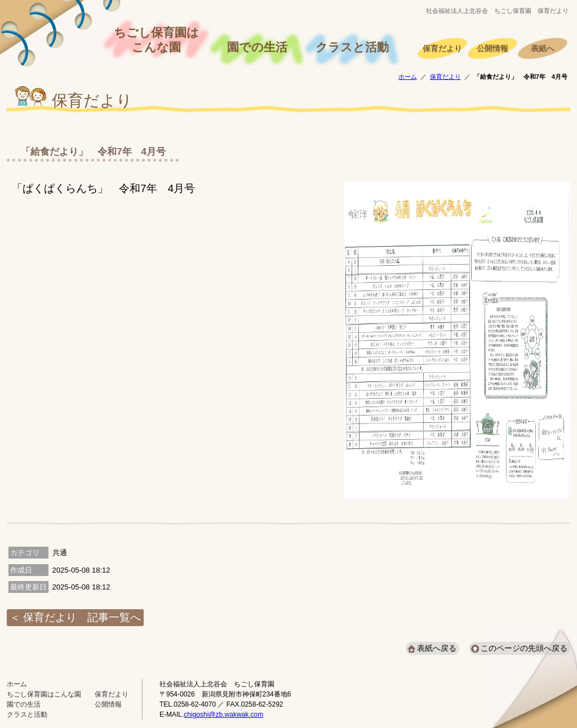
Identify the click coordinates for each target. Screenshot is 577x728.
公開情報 (492, 49)
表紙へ (543, 49)
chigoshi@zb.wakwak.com (223, 714)
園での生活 (257, 47)
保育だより (442, 49)
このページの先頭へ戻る (524, 648)
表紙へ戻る (437, 648)
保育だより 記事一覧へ (82, 617)
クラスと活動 (352, 47)
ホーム (408, 77)
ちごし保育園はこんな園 (156, 40)
